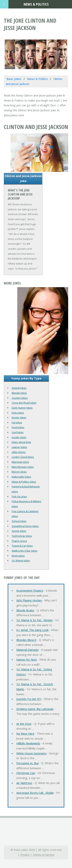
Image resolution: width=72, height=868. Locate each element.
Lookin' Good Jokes (23, 457)
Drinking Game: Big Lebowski (35, 709)
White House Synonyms (31, 753)
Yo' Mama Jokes (21, 560)
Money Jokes (19, 472)
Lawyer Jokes (19, 447)
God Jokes (18, 432)
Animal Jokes (19, 388)
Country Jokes (20, 398)
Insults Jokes (19, 437)
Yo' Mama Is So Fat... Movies (34, 620)
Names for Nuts (27, 659)
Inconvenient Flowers (30, 590)
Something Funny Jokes (25, 526)
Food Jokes (18, 427)
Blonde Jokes (19, 393)
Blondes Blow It (26, 640)
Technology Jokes (22, 536)
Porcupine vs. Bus (28, 763)
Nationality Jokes (21, 477)
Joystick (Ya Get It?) (29, 699)
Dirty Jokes (18, 413)
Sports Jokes (19, 531)
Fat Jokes (17, 422)
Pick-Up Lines (19, 496)
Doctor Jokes (19, 417)
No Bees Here (25, 733)
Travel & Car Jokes (22, 546)
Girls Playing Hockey (29, 600)
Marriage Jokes (20, 462)
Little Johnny (19, 452)
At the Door (24, 724)
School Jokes (19, 521)
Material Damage (27, 650)
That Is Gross (19, 541)
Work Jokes (18, 556)
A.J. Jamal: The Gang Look (32, 630)
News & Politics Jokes (24, 482)
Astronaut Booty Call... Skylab (35, 793)
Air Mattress (24, 783)
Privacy (25, 855)
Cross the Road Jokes (24, 403)
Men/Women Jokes (23, 467)
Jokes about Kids (21, 442)
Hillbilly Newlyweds (28, 743)
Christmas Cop (26, 773)
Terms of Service (43, 855)
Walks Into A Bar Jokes (25, 551)
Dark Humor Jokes (22, 408)
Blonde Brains (25, 610)
